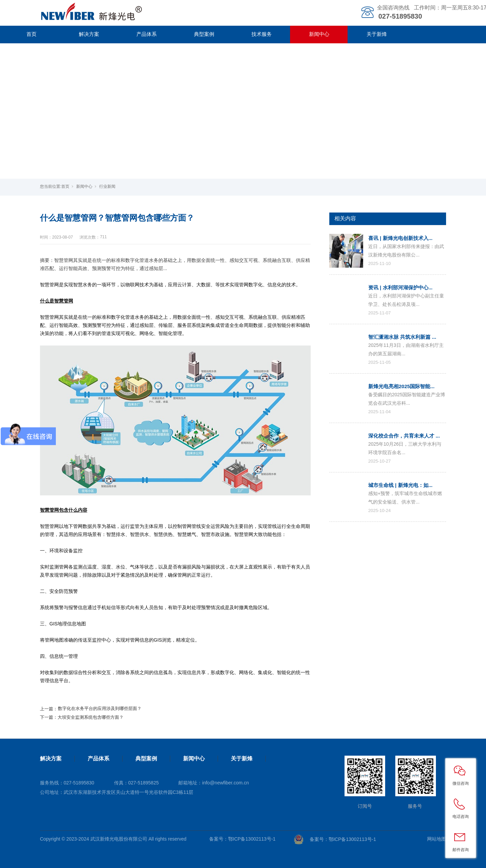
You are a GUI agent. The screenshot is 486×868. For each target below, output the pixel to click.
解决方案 (89, 34)
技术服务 (262, 34)
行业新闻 (107, 186)
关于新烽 (377, 34)
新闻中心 (319, 34)
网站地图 (437, 839)
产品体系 (147, 34)
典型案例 (204, 34)
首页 (31, 34)
